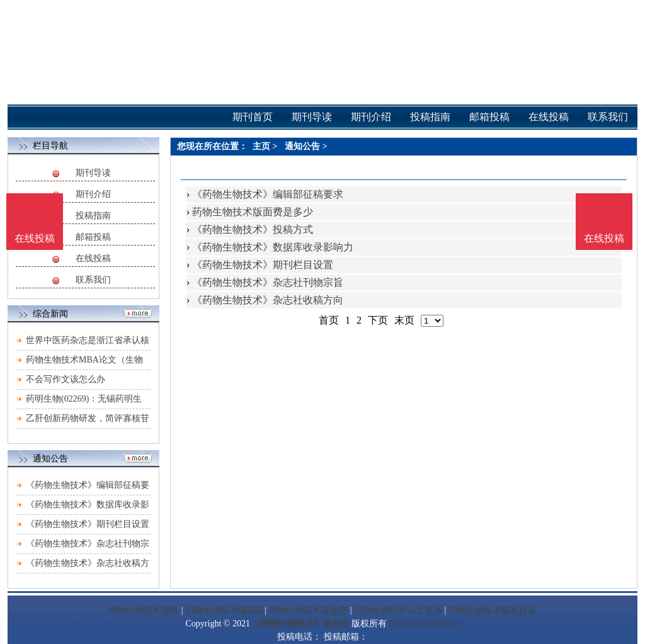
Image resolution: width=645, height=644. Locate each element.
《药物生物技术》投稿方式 (253, 229)
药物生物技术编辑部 (225, 610)
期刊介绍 (93, 194)
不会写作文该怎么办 (66, 379)
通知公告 (302, 146)
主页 (261, 146)
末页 (404, 320)
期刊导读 (93, 173)
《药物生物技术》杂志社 (300, 624)
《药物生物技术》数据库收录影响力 (273, 247)
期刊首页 (253, 117)
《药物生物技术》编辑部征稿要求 (268, 194)
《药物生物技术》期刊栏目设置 (88, 524)
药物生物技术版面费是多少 (253, 212)
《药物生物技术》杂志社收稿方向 (268, 300)
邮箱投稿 (93, 237)
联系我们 (93, 280)
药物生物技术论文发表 (398, 610)
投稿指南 (93, 216)
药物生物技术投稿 (144, 610)
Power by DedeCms (424, 624)
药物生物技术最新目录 (493, 610)
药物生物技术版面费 (308, 610)
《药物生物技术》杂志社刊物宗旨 (268, 282)
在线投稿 (93, 258)
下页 (378, 320)
